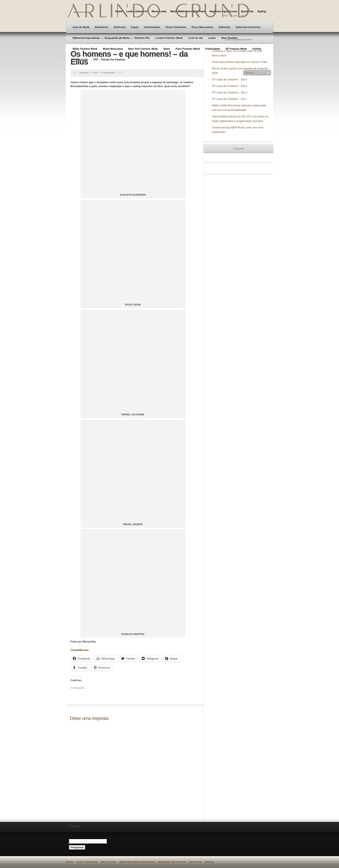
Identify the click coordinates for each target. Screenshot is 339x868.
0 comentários (108, 73)
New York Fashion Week (143, 49)
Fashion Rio (142, 38)
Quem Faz (247, 11)
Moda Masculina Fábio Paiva (188, 11)
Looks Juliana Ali (137, 11)
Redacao (84, 73)
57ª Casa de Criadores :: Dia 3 (229, 86)
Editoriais (225, 27)
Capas (135, 27)
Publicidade (213, 49)
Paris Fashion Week (188, 49)
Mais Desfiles (229, 38)
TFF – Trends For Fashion (109, 60)
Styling (262, 11)
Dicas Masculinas (202, 27)
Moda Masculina (113, 49)
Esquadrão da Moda (117, 38)
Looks (212, 38)
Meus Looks (159, 11)
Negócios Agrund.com (223, 11)
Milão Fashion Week (85, 49)
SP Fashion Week (236, 49)
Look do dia (196, 38)
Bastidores (102, 27)
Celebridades (152, 27)
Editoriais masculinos (86, 38)
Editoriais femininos (248, 27)
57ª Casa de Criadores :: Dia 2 (229, 93)
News (167, 49)
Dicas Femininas (176, 27)
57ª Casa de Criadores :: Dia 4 (229, 80)
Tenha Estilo (80, 60)
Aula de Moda (81, 27)
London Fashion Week (169, 38)
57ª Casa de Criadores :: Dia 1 (229, 99)
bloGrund (120, 27)
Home (119, 11)
